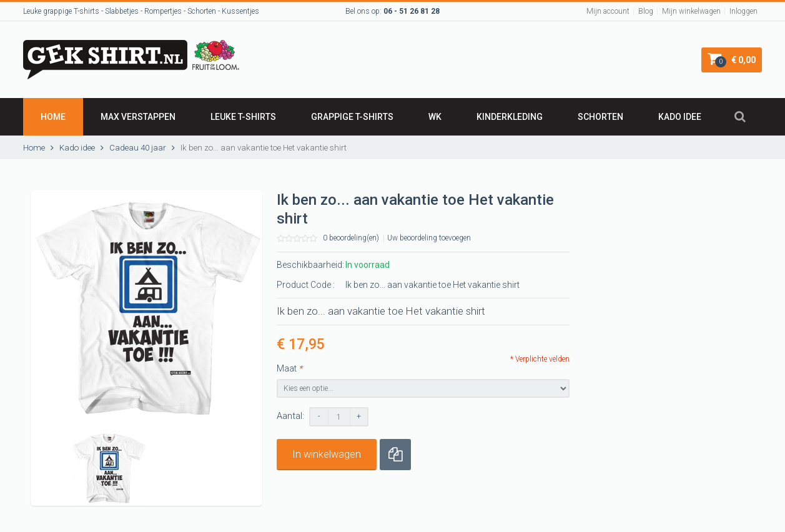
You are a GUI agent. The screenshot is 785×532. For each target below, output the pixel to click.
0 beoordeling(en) (351, 238)
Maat (289, 369)
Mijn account (608, 11)
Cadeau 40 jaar (138, 148)
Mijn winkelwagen (691, 11)
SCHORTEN (600, 117)
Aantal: (290, 416)
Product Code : (306, 285)
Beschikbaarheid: (310, 265)
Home (53, 117)
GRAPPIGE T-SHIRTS (352, 117)
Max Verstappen (138, 117)
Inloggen (743, 11)
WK (435, 117)
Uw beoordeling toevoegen (429, 238)
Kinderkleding (510, 117)
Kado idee (680, 117)
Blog (646, 11)
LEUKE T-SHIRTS (243, 117)
